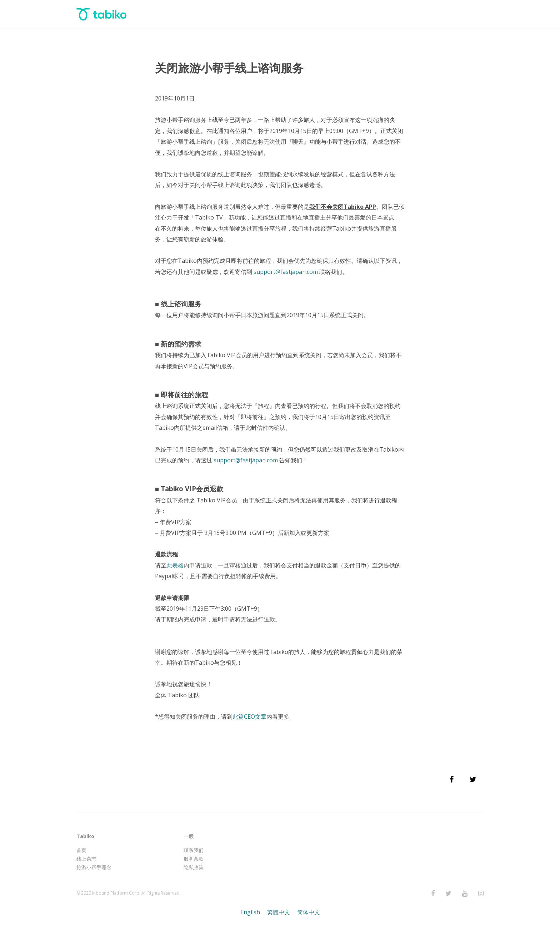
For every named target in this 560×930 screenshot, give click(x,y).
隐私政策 (194, 867)
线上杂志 (86, 859)
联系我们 (194, 850)
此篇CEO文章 (249, 717)
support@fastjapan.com (246, 460)
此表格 (175, 565)
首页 (81, 850)
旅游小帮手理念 (94, 867)
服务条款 (194, 859)
